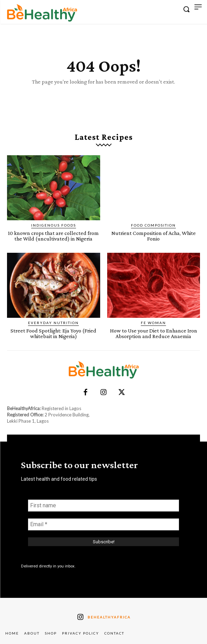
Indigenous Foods (54, 225)
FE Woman (153, 323)
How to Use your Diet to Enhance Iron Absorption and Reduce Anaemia (154, 333)
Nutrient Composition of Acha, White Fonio (154, 236)
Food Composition (153, 225)
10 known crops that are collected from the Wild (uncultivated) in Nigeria (53, 236)
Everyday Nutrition (53, 323)
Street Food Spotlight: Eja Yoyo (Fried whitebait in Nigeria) (53, 333)
